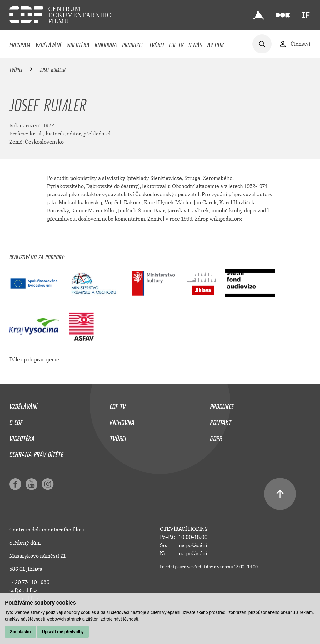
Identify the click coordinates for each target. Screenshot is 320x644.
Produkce (133, 43)
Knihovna (106, 43)
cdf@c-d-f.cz (23, 590)
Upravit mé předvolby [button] (63, 632)
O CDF (16, 421)
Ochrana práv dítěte (36, 453)
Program (20, 43)
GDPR (216, 437)
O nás (195, 43)
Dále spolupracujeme (34, 360)
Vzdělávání (48, 43)
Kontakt (221, 421)
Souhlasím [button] (20, 632)
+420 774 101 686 (29, 582)
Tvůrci (156, 43)
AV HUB (215, 43)
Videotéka (78, 43)
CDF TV (176, 43)
